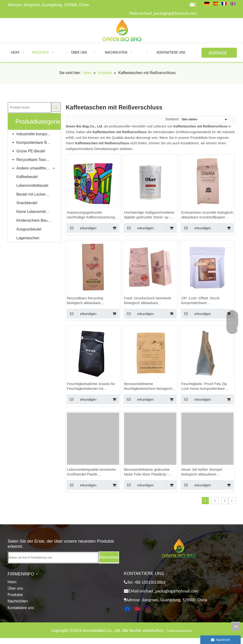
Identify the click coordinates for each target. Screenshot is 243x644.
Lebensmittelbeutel (32, 186)
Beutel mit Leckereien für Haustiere (36, 194)
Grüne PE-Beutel (31, 151)
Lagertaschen (28, 238)
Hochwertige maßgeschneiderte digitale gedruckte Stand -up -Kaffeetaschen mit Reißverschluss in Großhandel (149, 215)
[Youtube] (137, 609)
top (236, 626)
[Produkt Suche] (30, 108)
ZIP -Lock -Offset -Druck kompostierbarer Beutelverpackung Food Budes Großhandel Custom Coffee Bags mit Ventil (206, 301)
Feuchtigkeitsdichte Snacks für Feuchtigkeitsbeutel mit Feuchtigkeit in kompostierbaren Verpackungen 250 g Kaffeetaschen (92, 386)
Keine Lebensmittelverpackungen (36, 212)
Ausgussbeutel (29, 229)
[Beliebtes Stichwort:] (56, 107)
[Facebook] (128, 609)
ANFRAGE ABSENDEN (219, 54)
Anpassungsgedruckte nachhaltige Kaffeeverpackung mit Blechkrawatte (91, 215)
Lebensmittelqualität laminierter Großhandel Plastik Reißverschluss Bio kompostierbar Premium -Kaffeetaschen (92, 472)
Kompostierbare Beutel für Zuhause (36, 143)
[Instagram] (147, 609)
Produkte (15, 595)
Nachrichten (18, 601)
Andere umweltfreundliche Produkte (36, 168)
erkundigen (82, 228)
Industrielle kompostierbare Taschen (36, 134)
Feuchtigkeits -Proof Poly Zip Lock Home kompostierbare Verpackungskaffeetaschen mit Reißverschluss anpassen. (206, 386)
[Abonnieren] (109, 557)
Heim (12, 582)
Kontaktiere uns (21, 608)
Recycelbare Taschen (35, 160)
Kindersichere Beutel (34, 220)
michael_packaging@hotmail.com (167, 13)
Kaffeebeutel (27, 177)
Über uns (15, 588)
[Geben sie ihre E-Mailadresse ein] (53, 557)
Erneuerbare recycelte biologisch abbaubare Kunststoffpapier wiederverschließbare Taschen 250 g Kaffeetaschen (207, 215)
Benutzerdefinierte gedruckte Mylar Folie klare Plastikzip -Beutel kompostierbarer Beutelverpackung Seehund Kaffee (147, 472)
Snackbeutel (27, 203)
